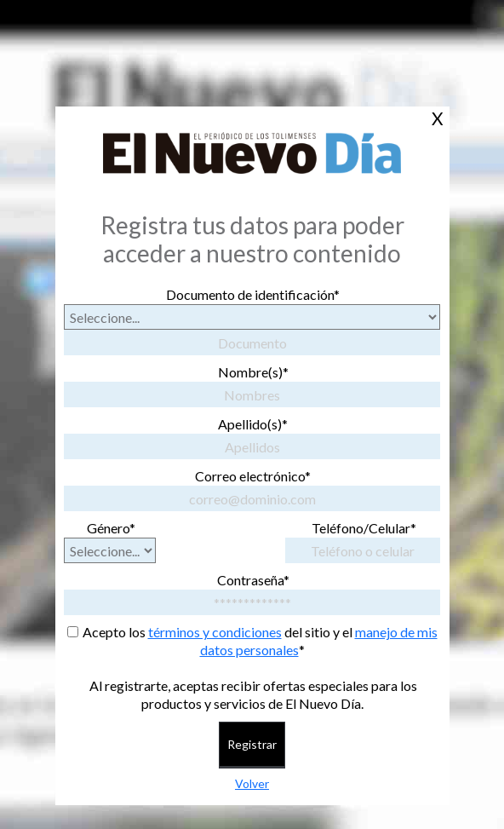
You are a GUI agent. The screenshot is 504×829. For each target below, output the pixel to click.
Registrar (252, 744)
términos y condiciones (215, 632)
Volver (252, 783)
